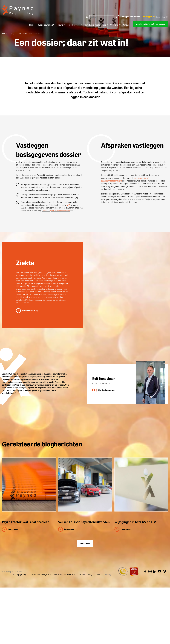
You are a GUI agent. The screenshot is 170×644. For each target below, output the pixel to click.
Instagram (150, 571)
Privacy (108, 574)
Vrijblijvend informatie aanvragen (151, 24)
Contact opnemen (107, 390)
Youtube (160, 571)
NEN (68, 205)
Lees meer (85, 543)
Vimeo (165, 571)
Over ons (114, 25)
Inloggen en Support (130, 17)
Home (32, 25)
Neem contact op (30, 311)
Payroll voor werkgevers (69, 25)
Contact (126, 25)
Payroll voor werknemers (95, 25)
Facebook (145, 571)
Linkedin (155, 571)
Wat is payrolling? (46, 25)
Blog (12, 33)
